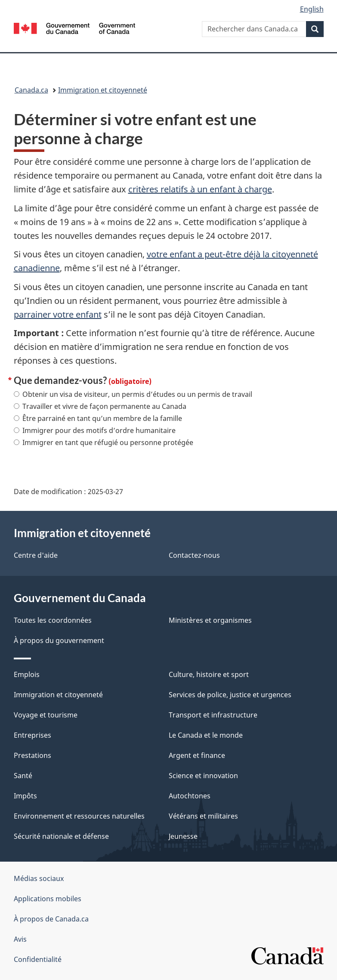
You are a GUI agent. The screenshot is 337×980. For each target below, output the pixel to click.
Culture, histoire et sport (209, 674)
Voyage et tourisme (46, 715)
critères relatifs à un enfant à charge (200, 189)
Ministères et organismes (210, 620)
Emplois (27, 674)
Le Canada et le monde (206, 735)
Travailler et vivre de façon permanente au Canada (100, 406)
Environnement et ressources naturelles (79, 816)
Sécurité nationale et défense (61, 836)
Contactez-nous (194, 555)
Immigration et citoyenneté (103, 90)
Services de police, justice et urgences (230, 695)
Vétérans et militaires (203, 816)
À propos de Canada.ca (51, 919)
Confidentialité (38, 959)
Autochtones (190, 796)
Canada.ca (31, 90)
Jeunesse (183, 836)
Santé (23, 776)
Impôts (25, 796)
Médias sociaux (39, 878)
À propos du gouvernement (59, 640)
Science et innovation (203, 776)
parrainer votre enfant (58, 314)
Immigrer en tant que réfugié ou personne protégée (104, 442)
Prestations (32, 755)
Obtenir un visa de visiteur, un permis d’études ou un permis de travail (133, 394)
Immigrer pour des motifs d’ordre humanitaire (95, 430)
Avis (20, 939)
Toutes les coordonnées (53, 620)
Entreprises (32, 735)
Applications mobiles (48, 899)
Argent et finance (197, 755)
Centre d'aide (36, 555)
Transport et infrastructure (213, 715)
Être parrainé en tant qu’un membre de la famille (98, 418)
